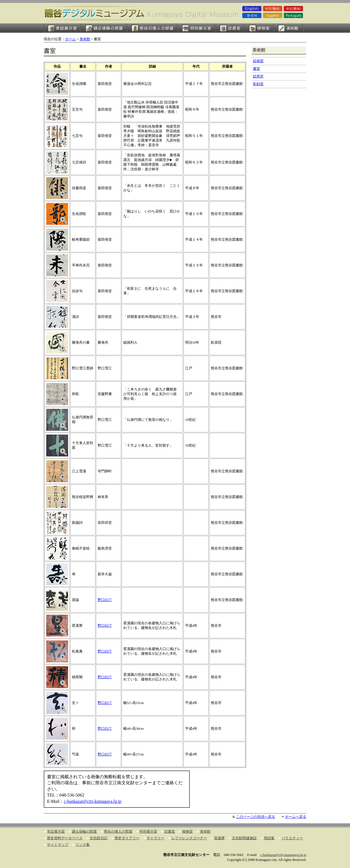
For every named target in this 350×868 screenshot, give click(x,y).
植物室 (259, 28)
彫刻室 (258, 84)
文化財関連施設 (244, 838)
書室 (256, 69)
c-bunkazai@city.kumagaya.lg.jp (93, 801)
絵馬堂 (258, 76)
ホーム (70, 39)
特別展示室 (196, 28)
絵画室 (288, 28)
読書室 (230, 28)
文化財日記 (99, 838)
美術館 (85, 39)
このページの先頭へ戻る (256, 817)
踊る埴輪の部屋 (104, 28)
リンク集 (83, 845)
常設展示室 (62, 28)
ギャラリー (155, 838)
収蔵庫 (219, 838)
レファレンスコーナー (189, 838)
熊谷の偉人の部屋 (152, 28)
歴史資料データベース (65, 838)
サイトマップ (58, 845)
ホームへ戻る (296, 817)
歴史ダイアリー (127, 838)
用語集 (269, 838)
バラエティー (292, 838)
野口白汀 (105, 600)
